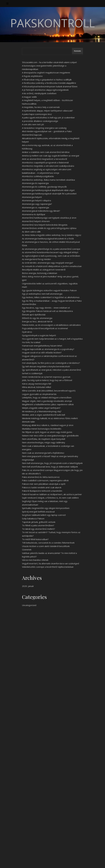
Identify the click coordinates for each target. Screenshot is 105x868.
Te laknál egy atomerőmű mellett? (39, 529)
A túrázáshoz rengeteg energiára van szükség (44, 128)
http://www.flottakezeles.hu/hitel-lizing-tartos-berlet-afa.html (35, 755)
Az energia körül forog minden (36, 259)
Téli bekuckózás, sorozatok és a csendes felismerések (48, 543)
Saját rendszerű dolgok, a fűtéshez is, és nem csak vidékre (50, 498)
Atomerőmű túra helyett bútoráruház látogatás (45, 225)
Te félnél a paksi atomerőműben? (38, 525)
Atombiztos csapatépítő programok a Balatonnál (45, 162)
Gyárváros (27, 332)
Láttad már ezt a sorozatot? (36, 825)
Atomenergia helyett (32, 197)
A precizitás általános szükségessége (40, 121)
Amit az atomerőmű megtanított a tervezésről (44, 159)
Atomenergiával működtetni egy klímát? (41, 211)
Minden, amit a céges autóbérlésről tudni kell (43, 415)
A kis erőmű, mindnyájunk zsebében (39, 93)
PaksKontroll (53, 23)
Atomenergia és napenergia (35, 183)
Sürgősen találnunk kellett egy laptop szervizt (44, 515)
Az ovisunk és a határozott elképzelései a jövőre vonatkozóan (52, 266)
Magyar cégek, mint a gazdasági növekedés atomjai (47, 401)
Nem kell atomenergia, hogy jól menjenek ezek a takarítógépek (52, 463)
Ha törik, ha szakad (31, 342)
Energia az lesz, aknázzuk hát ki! (37, 321)
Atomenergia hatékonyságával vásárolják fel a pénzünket (49, 194)
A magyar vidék (29, 97)
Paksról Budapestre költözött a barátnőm (42, 491)
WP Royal (32, 863)
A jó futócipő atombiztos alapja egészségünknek (45, 90)
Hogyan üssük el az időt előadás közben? (42, 352)
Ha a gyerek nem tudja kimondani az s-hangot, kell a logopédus (52, 339)
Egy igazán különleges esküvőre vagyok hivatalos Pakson (49, 290)
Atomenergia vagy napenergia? (37, 204)
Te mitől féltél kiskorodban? (35, 539)
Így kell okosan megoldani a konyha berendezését (46, 366)
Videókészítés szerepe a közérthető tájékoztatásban (48, 567)
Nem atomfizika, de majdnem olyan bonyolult (44, 439)
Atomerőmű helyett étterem (36, 221)
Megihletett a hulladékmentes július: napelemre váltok (48, 404)
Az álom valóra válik (31, 232)
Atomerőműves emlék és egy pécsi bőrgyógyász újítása (49, 228)
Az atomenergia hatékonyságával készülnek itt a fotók (48, 239)
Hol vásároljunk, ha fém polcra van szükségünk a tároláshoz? (51, 363)
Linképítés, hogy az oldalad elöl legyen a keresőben (47, 397)
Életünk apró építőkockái (34, 315)
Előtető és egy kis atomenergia (37, 318)
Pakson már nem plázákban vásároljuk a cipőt (44, 484)
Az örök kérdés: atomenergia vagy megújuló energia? (48, 263)
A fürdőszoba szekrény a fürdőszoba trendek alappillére (49, 83)
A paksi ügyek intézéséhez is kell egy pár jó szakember (48, 117)
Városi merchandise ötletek (35, 560)
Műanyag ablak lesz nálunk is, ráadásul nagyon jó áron (48, 425)
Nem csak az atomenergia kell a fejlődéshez (43, 453)
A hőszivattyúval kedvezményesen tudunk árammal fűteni (50, 86)
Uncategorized (29, 605)
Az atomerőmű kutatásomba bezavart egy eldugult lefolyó (50, 252)
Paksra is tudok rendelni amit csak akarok (42, 487)
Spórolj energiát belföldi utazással (38, 512)
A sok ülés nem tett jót (33, 124)
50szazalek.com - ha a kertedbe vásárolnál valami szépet (49, 62)
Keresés (77, 51)
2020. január (28, 586)
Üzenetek (27, 550)
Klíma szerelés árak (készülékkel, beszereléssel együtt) (49, 391)
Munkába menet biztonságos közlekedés (42, 429)
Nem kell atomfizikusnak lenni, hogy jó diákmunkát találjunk (50, 467)
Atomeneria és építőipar (34, 214)
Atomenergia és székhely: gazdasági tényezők (44, 187)
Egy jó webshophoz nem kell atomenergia (42, 294)
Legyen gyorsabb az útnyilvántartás (39, 394)
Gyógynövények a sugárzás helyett (39, 335)
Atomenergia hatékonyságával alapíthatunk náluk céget (48, 190)
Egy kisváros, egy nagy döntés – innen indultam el (46, 308)
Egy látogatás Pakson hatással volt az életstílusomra (47, 311)
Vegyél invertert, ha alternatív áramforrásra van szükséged (50, 563)
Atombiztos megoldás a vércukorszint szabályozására (48, 166)
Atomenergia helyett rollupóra (36, 200)
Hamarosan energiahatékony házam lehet (42, 346)
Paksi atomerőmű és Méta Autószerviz (41, 477)
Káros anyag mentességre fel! (37, 384)
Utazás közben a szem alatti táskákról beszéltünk (46, 546)
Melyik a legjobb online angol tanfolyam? (41, 408)
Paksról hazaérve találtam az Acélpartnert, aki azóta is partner (52, 494)
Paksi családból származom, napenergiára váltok (45, 480)
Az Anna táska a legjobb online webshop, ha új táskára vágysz (52, 235)
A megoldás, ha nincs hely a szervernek (41, 107)
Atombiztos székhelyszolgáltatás (38, 176)
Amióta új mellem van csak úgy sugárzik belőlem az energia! (51, 156)
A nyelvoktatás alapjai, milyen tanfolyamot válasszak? (47, 111)
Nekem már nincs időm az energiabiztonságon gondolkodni (50, 436)
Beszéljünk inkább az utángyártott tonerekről (44, 270)
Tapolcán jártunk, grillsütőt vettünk (39, 522)
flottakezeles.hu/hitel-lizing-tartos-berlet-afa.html (72, 690)
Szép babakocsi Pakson (33, 518)
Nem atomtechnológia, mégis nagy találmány (44, 442)
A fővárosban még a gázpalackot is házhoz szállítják (47, 80)
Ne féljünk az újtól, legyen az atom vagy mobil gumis (47, 432)
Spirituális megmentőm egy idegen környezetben (46, 508)
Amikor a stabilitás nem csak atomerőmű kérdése (46, 152)
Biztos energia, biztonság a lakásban (40, 273)
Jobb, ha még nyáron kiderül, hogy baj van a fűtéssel (47, 380)
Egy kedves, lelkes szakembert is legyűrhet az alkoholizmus (51, 297)
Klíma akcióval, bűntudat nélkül (36, 387)
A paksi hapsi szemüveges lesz (37, 114)
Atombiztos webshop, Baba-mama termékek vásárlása (48, 180)
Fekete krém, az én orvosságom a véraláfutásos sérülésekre (51, 325)
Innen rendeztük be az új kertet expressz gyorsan (46, 377)
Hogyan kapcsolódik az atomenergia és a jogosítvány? (48, 349)
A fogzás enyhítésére (32, 76)
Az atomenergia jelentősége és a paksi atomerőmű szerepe (51, 249)
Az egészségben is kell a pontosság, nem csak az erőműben (51, 256)
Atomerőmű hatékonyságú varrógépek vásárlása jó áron (49, 218)
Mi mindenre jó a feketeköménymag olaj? (42, 411)
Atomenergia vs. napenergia (35, 207)
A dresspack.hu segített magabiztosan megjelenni (46, 73)
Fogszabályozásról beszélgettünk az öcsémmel (45, 328)
